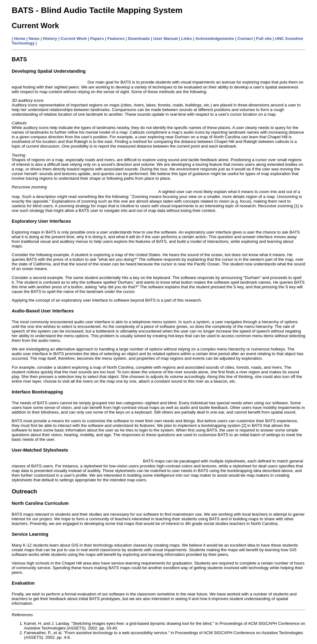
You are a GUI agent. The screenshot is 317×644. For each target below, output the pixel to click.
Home (20, 39)
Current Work (74, 39)
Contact (245, 39)
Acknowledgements (215, 39)
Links (187, 39)
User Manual (165, 39)
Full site (264, 39)
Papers (97, 39)
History (50, 39)
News (34, 39)
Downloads (139, 39)
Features (116, 39)
